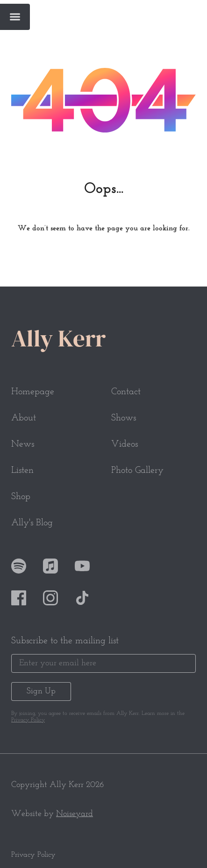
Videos (125, 444)
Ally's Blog (32, 523)
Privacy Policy (28, 720)
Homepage (33, 392)
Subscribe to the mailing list (65, 641)
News (23, 444)
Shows (124, 418)
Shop (21, 497)
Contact (126, 392)
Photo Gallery (137, 471)
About (24, 418)
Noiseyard (75, 814)
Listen (22, 471)
